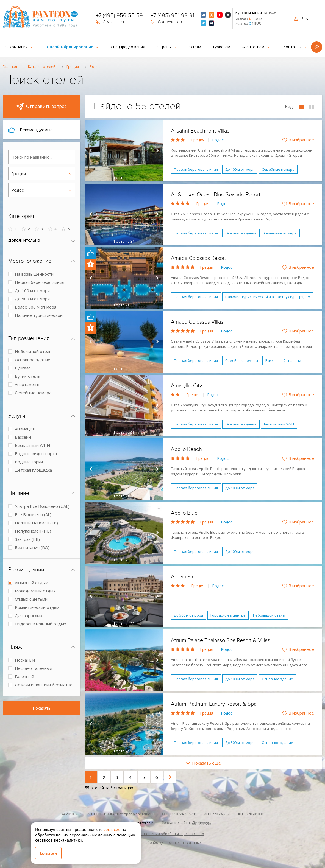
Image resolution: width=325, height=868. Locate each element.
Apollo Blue (184, 513)
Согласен (48, 853)
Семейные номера (278, 169)
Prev (90, 151)
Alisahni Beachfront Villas (200, 131)
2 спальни (292, 360)
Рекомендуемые (30, 130)
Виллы (271, 360)
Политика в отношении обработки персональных (163, 834)
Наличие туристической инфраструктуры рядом (268, 297)
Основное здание (241, 233)
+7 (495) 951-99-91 (172, 16)
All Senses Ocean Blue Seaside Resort (216, 195)
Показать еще (204, 763)
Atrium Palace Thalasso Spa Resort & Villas (220, 640)
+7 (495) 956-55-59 (119, 16)
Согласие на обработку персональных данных (163, 843)
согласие (112, 829)
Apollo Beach (186, 449)
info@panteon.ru (141, 823)
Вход (302, 18)
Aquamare (183, 577)
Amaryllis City (187, 386)
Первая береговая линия (196, 169)
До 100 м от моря (240, 169)
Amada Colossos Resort (198, 258)
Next (157, 151)
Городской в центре (228, 615)
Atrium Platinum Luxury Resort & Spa (214, 704)
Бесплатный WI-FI (279, 424)
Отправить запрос (41, 107)
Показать (42, 708)
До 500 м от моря (188, 615)
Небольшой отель (269, 615)
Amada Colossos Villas (197, 322)
